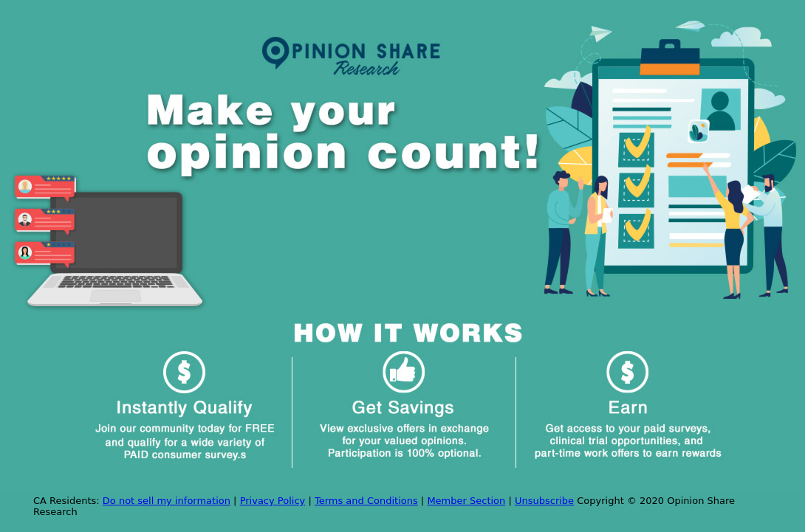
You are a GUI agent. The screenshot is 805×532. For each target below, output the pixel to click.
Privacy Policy (273, 501)
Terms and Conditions (366, 501)
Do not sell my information (167, 501)
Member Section (466, 501)
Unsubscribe (544, 501)
